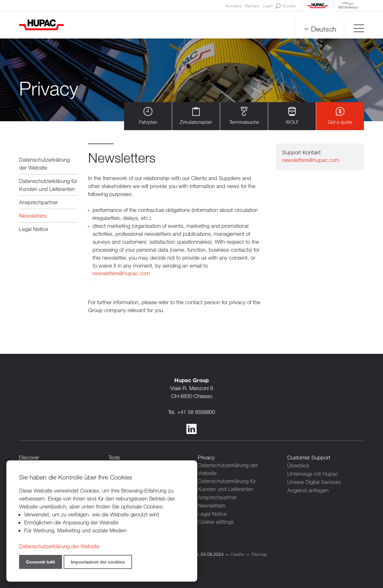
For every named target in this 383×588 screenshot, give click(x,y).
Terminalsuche (244, 116)
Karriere (252, 6)
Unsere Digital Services (314, 481)
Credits (237, 553)
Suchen (286, 6)
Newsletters (33, 216)
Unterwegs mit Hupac (313, 473)
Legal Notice (34, 229)
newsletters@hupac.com (121, 273)
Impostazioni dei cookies (98, 562)
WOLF (292, 116)
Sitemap (259, 553)
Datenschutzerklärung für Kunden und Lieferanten (48, 185)
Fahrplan (148, 116)
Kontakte (234, 6)
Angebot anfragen (308, 489)
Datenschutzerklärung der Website (44, 164)
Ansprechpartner (38, 202)
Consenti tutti (41, 562)
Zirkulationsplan (196, 116)
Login (267, 6)
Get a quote (340, 116)
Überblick (298, 465)
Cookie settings (216, 521)
